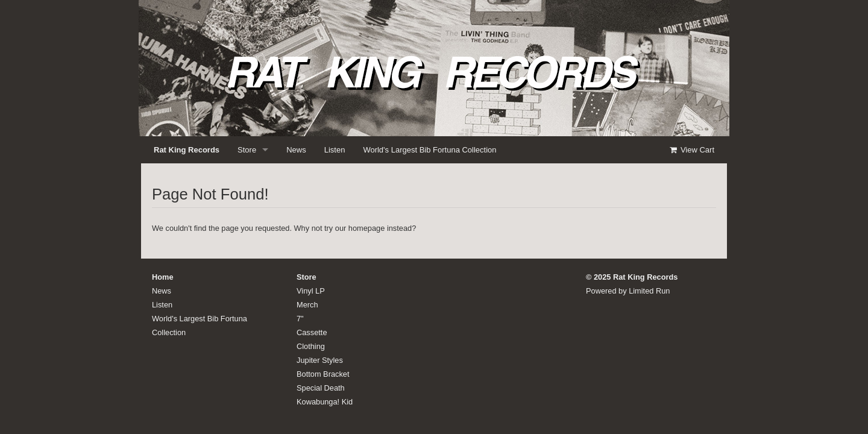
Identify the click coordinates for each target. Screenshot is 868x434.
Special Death (321, 388)
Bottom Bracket (323, 374)
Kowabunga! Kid (325, 402)
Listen (335, 150)
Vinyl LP (311, 291)
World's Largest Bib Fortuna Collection (429, 150)
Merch (307, 305)
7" (300, 319)
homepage (366, 228)
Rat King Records (187, 150)
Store (247, 150)
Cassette (312, 332)
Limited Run (649, 291)
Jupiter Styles (320, 360)
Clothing (311, 346)
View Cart (691, 150)
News (296, 150)
